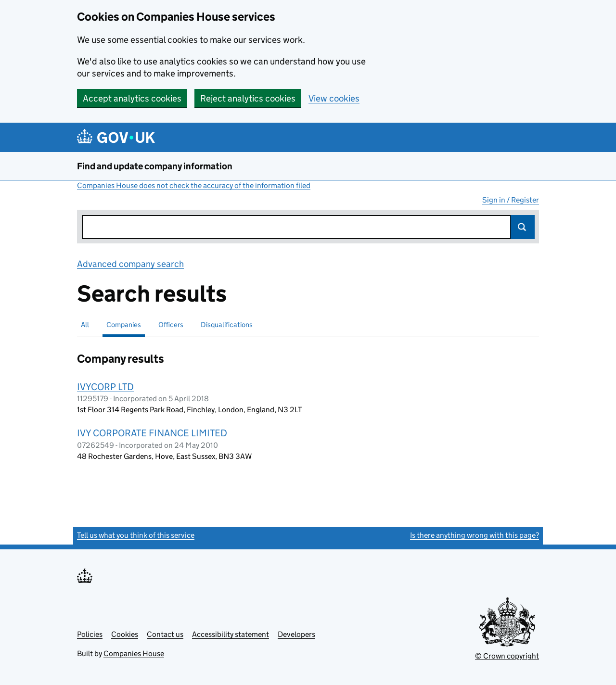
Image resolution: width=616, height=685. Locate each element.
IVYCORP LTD (105, 387)
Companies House (134, 653)
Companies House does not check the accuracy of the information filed (194, 185)
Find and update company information (155, 166)
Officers (171, 324)
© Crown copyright (507, 656)
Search (523, 227)
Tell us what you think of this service (136, 535)
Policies (90, 634)
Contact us (165, 634)
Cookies (125, 634)
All (85, 324)
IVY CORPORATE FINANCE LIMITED (152, 433)
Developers (296, 634)
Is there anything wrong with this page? (475, 535)
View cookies (334, 98)
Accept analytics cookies (132, 98)
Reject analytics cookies (248, 98)
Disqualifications (227, 324)
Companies (124, 324)
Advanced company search (130, 264)
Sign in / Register (511, 200)
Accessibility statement (231, 634)
